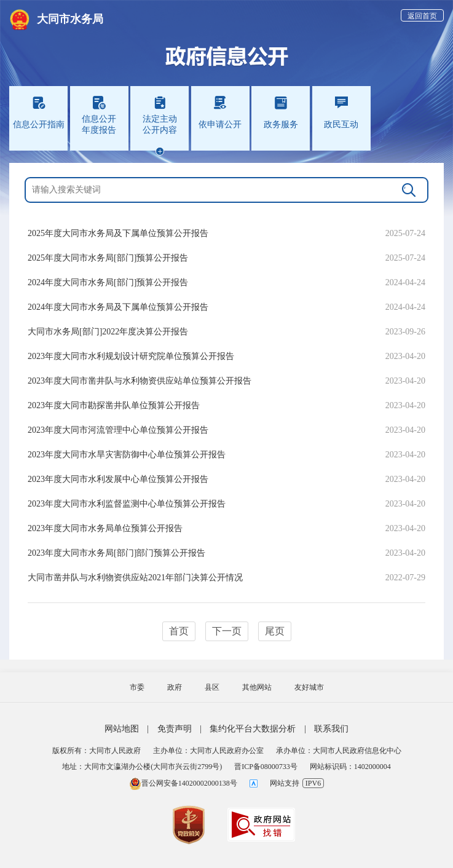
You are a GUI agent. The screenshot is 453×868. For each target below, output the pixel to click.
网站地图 (122, 729)
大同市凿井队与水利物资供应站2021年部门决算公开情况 (135, 578)
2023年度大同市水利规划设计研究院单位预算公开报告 (131, 356)
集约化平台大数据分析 (253, 729)
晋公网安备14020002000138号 (183, 783)
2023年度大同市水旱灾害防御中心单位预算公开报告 (127, 455)
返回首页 (422, 16)
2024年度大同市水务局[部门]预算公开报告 (108, 282)
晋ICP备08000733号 (266, 767)
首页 (179, 631)
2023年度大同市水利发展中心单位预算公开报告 (118, 479)
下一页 (227, 631)
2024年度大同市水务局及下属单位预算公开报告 (118, 307)
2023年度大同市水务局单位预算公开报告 (105, 528)
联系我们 (331, 729)
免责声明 (175, 729)
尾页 (275, 631)
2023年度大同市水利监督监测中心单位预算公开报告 (127, 504)
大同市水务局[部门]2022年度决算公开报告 (108, 332)
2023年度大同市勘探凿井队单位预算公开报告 (114, 405)
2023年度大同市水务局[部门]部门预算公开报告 (116, 553)
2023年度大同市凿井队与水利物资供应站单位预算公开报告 (140, 381)
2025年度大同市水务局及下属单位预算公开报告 (118, 233)
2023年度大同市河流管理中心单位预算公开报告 (118, 430)
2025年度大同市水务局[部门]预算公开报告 (108, 258)
